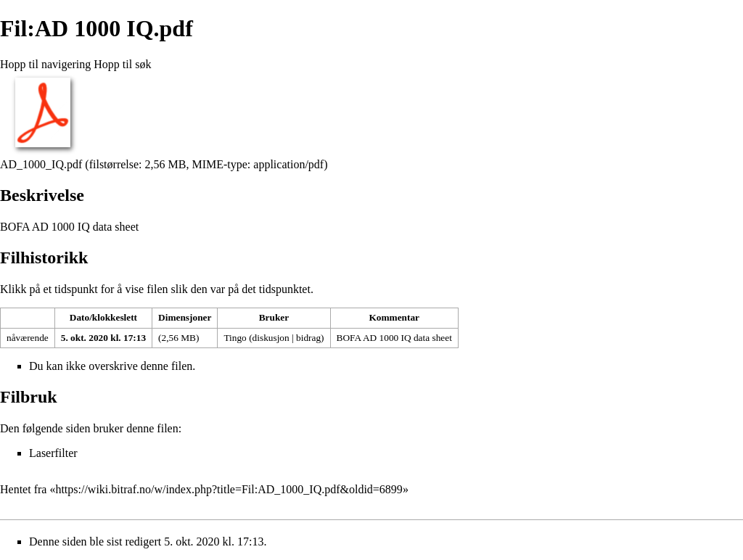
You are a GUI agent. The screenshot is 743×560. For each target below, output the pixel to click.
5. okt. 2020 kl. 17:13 (103, 338)
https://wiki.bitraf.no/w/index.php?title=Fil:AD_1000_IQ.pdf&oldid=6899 (229, 489)
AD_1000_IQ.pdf (41, 164)
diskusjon (271, 338)
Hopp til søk (122, 64)
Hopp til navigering (45, 64)
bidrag (308, 338)
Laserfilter (53, 453)
